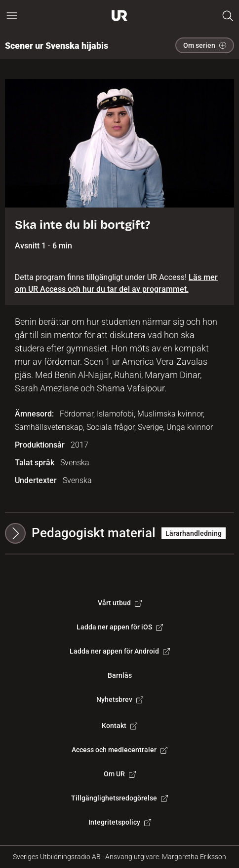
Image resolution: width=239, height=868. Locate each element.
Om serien (205, 45)
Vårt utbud (120, 603)
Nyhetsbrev (120, 699)
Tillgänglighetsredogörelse (119, 798)
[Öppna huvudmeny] (12, 16)
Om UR (120, 774)
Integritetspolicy (120, 822)
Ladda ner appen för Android (120, 651)
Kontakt (119, 726)
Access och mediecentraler (119, 750)
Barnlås (120, 675)
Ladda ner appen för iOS (120, 627)
